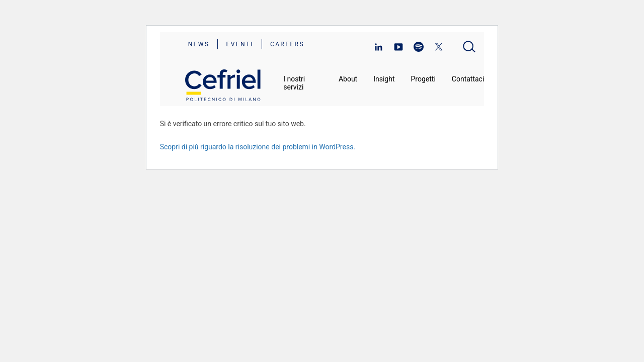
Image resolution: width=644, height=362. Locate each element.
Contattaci (468, 79)
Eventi (240, 44)
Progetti (423, 79)
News (199, 44)
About (348, 79)
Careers (287, 44)
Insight (384, 79)
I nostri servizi (294, 83)
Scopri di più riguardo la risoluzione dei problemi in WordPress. (258, 147)
